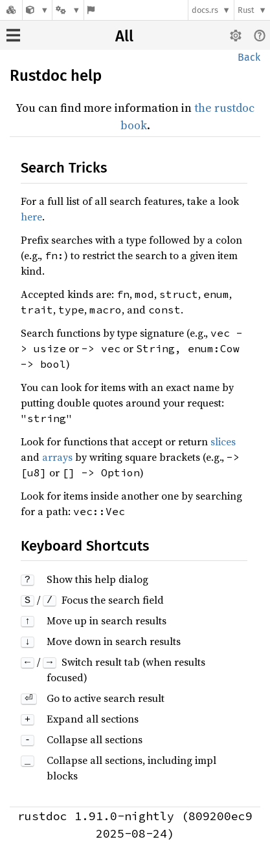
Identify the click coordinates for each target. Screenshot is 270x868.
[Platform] (68, 10)
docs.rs (205, 10)
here (31, 217)
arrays (57, 457)
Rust (246, 10)
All (124, 36)
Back (249, 57)
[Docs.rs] (11, 10)
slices (223, 441)
